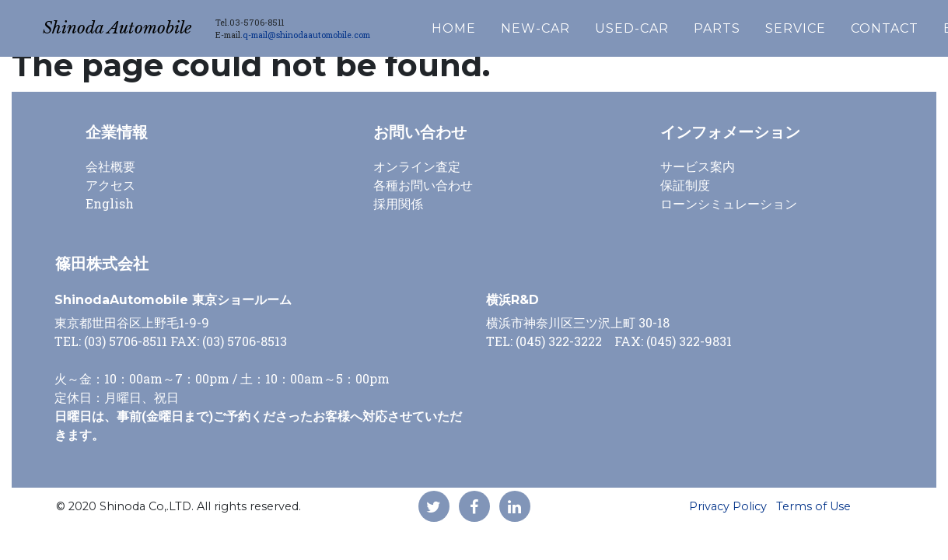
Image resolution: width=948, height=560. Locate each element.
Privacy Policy (728, 506)
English (110, 203)
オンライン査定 (417, 166)
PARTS (760, 24)
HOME (497, 24)
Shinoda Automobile (138, 24)
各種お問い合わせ (423, 185)
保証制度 (685, 185)
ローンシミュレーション (729, 203)
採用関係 (398, 203)
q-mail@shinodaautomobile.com (349, 31)
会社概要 (110, 166)
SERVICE (838, 24)
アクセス (110, 185)
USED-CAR (675, 24)
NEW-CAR (578, 24)
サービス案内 (698, 166)
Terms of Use (813, 506)
